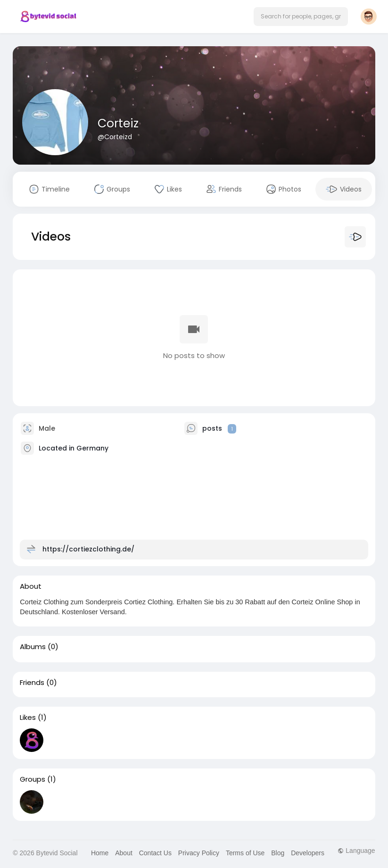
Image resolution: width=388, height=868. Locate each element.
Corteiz (118, 123)
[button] (301, 17)
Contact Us (155, 853)
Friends (32, 683)
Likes (28, 718)
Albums (33, 647)
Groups (33, 779)
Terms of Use (245, 853)
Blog (278, 853)
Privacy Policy (199, 853)
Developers (308, 853)
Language (356, 851)
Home (100, 853)
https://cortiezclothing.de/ (88, 549)
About (124, 853)
